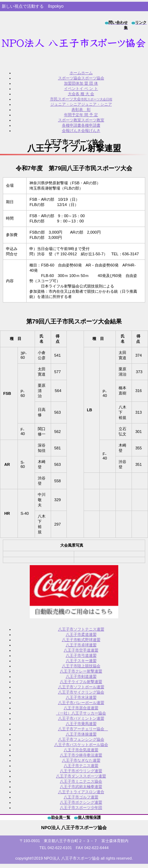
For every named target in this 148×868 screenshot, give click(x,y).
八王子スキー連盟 (81, 661)
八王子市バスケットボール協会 (81, 745)
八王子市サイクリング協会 (81, 692)
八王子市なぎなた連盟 (81, 760)
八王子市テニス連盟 (81, 766)
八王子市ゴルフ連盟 (81, 797)
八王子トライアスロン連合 (81, 792)
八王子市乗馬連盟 (81, 724)
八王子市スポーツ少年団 (81, 807)
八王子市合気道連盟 (81, 750)
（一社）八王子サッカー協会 (81, 713)
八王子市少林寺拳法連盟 (81, 755)
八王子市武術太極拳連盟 (81, 787)
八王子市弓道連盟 (81, 655)
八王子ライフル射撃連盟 (81, 682)
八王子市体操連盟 (81, 734)
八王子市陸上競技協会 (81, 666)
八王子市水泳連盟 (81, 697)
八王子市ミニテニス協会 (81, 781)
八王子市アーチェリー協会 (83, 729)
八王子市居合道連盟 (81, 708)
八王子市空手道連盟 (81, 650)
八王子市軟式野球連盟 (81, 640)
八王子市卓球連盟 (81, 645)
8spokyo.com (74, 44)
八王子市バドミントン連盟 (81, 718)
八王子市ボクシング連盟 (81, 802)
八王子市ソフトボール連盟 (81, 687)
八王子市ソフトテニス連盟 (81, 629)
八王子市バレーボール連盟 (81, 703)
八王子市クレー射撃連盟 (81, 671)
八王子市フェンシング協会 (81, 739)
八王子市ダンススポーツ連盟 (81, 776)
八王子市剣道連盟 (81, 676)
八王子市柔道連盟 (81, 634)
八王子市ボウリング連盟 (81, 771)
